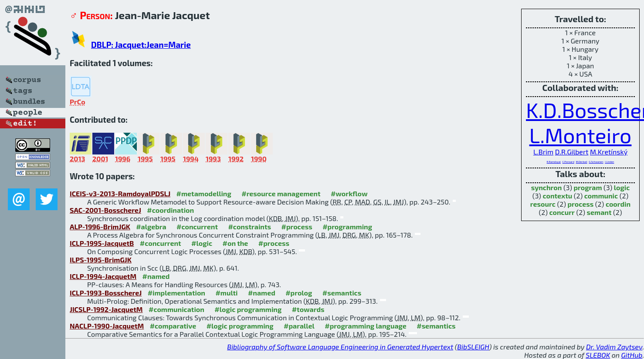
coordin (618, 204)
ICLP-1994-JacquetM (103, 276)
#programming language (365, 326)
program (588, 187)
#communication (176, 309)
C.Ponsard (568, 162)
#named (156, 276)
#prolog (299, 293)
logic (622, 187)
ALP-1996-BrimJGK (100, 226)
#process (297, 226)
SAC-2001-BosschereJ (105, 210)
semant (599, 212)
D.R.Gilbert (572, 152)
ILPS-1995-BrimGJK (101, 260)
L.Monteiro (581, 135)
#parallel (299, 326)
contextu (557, 196)
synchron (547, 187)
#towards (308, 309)
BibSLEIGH (473, 347)
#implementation (176, 293)
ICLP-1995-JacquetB (102, 243)
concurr (562, 212)
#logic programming (248, 309)
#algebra (151, 226)
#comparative (173, 326)
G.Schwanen (596, 162)
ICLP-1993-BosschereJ (106, 293)
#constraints (249, 226)
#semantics (342, 293)
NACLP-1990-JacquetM (107, 326)
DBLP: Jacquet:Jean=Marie (141, 45)
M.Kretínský (609, 152)
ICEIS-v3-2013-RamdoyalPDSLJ (120, 193)
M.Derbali (581, 162)
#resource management (281, 193)
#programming (347, 226)
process (580, 204)
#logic (202, 243)
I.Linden (609, 162)
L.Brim (543, 152)
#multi (226, 293)
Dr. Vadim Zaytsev (614, 347)
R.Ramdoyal (554, 162)
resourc (543, 204)
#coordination (170, 210)
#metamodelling (204, 193)
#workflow (349, 193)
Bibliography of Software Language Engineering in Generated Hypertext (340, 347)
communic (601, 196)
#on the (236, 243)
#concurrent (197, 226)
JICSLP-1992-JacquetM (106, 309)
